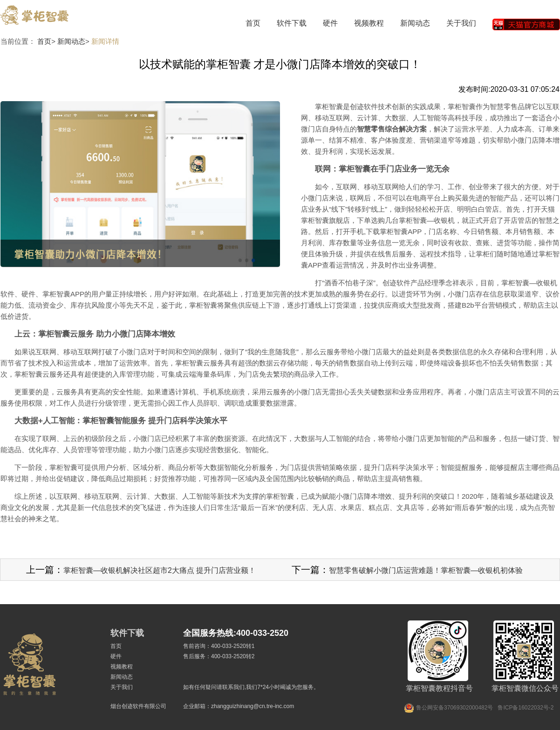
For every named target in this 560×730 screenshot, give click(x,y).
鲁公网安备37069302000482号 (454, 708)
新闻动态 (415, 23)
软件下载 (292, 23)
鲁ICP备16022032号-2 (526, 708)
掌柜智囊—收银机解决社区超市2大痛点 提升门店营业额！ (160, 570)
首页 (253, 23)
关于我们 (461, 23)
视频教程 (369, 23)
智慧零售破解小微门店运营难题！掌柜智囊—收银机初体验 (426, 570)
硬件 (330, 23)
